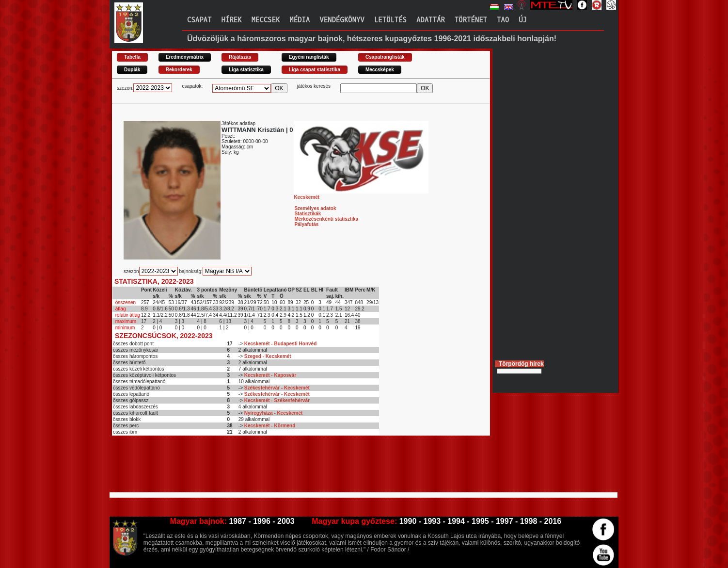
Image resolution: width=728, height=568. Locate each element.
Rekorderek (179, 70)
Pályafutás (306, 224)
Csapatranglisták (385, 57)
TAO (503, 20)
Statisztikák (308, 214)
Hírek (231, 20)
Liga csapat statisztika (315, 70)
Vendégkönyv (342, 20)
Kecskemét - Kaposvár (270, 375)
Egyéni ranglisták (309, 57)
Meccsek (265, 20)
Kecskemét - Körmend (270, 426)
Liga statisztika (246, 70)
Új (523, 20)
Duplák (132, 70)
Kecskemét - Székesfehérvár (277, 400)
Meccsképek (380, 70)
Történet (471, 20)
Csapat (199, 20)
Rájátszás (240, 57)
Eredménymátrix (185, 57)
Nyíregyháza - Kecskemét (274, 413)
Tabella (132, 57)
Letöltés (390, 20)
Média (300, 20)
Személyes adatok (315, 208)
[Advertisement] (288, 468)
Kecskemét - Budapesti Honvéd (281, 344)
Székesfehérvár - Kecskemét (277, 388)
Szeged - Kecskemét (268, 356)
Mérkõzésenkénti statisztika (326, 219)
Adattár (431, 20)
